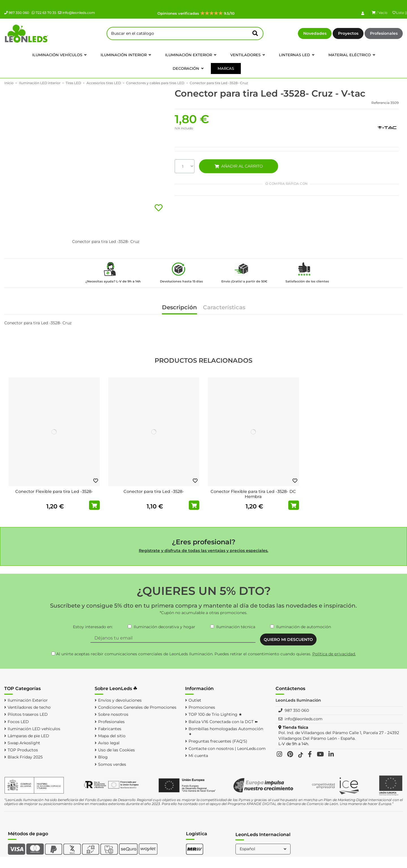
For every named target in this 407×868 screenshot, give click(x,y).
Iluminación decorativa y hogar (164, 627)
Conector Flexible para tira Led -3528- (54, 491)
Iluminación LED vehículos (34, 729)
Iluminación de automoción (304, 627)
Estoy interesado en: (93, 627)
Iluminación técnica (236, 627)
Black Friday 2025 (25, 757)
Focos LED (18, 722)
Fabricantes (110, 729)
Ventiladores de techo (29, 707)
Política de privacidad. (334, 654)
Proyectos (348, 33)
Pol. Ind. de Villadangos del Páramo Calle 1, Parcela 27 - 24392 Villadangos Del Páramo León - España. (339, 736)
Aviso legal (109, 743)
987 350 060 (17, 13)
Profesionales (384, 33)
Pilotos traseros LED (28, 714)
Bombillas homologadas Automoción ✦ (226, 732)
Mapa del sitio (112, 736)
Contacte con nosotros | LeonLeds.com (227, 749)
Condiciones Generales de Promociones (137, 707)
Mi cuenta (198, 756)
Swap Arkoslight (24, 743)
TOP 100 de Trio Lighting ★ (215, 714)
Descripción (179, 308)
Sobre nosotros (113, 714)
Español (264, 849)
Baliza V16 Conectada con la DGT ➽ (223, 722)
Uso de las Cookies (116, 750)
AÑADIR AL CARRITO (239, 166)
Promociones (202, 707)
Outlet (195, 700)
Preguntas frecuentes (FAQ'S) (218, 741)
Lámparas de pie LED (28, 736)
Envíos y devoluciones (120, 700)
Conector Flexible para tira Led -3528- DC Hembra (253, 494)
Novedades (315, 33)
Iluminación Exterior (28, 700)
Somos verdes (112, 764)
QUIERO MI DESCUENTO (288, 639)
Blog (103, 757)
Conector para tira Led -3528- (154, 491)
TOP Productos (23, 750)
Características (224, 308)
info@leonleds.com (76, 13)
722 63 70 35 (44, 13)
